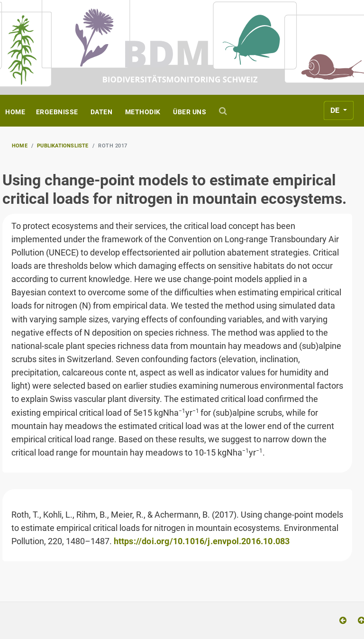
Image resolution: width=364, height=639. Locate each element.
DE (336, 110)
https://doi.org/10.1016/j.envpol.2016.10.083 (202, 541)
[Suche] (224, 111)
